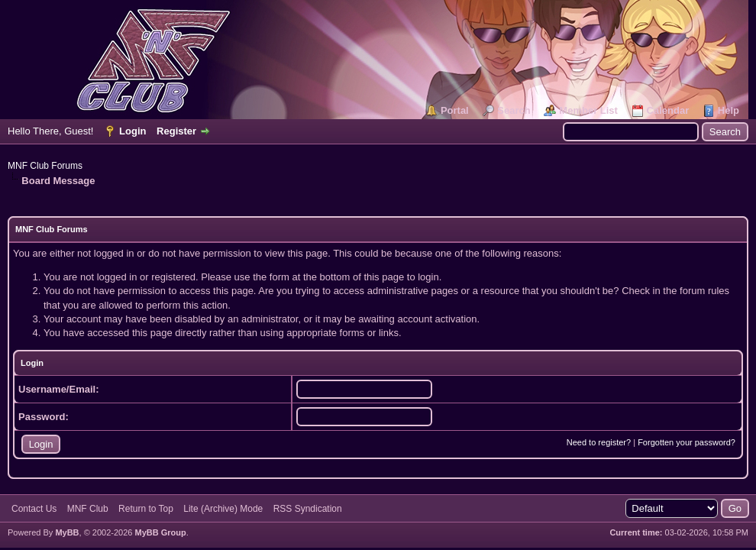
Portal (455, 110)
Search (514, 110)
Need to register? (599, 442)
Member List (588, 110)
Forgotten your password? (687, 442)
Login (132, 131)
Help (729, 110)
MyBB (67, 532)
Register (176, 131)
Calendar (668, 110)
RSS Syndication (308, 509)
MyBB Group (160, 532)
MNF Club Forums (45, 166)
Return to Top (146, 509)
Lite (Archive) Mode (223, 509)
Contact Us (34, 509)
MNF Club (88, 509)
